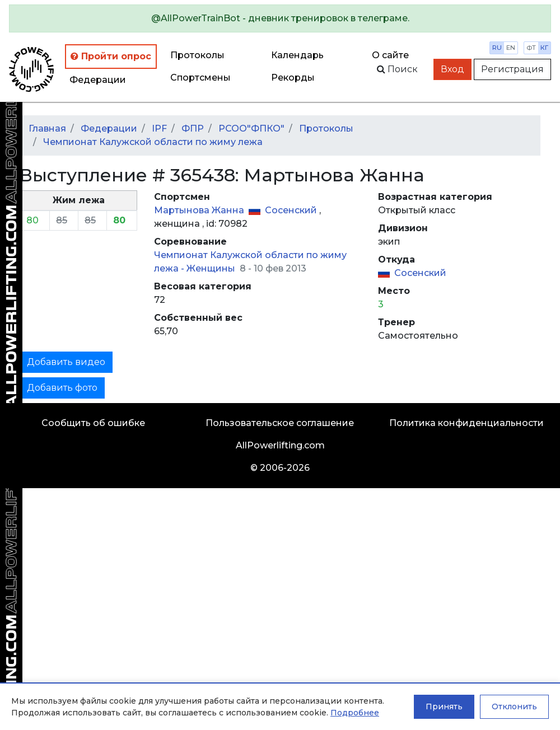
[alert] (280, 18)
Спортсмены (200, 78)
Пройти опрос (111, 56)
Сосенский (292, 210)
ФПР (193, 128)
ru (497, 48)
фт (531, 48)
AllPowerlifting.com (280, 445)
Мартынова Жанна (200, 210)
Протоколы (197, 55)
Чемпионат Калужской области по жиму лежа (153, 142)
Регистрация (512, 69)
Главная (47, 128)
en (511, 48)
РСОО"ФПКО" (251, 128)
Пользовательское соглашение (280, 423)
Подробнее (355, 713)
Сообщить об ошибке (93, 423)
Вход (452, 69)
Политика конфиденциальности (466, 423)
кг (544, 48)
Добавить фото (62, 388)
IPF (159, 128)
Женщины (212, 268)
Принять (444, 706)
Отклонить (514, 706)
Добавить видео (66, 362)
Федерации (98, 80)
